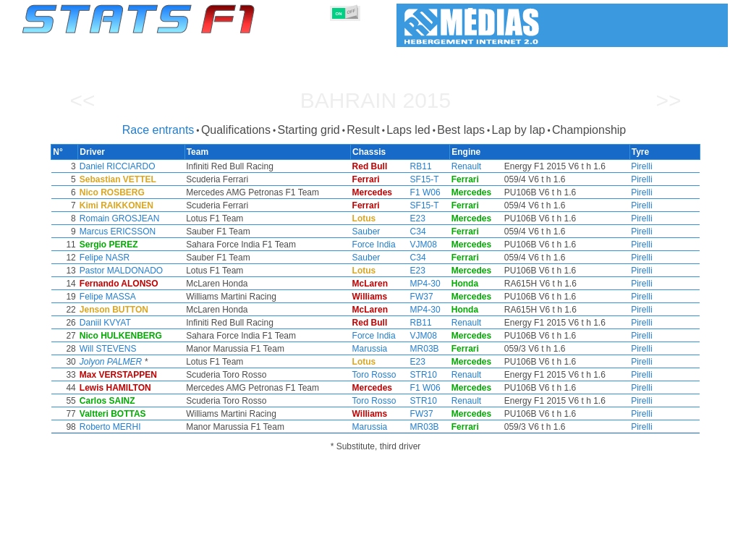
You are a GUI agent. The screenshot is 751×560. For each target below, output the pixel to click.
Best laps (461, 130)
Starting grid (308, 130)
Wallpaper (644, 546)
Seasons (126, 546)
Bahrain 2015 (375, 100)
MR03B (416, 349)
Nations (459, 546)
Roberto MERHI (153, 427)
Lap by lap (519, 130)
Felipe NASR (147, 258)
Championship (589, 130)
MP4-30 (417, 284)
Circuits (509, 546)
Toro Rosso (374, 375)
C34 (410, 232)
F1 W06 (417, 192)
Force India (374, 245)
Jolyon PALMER (153, 362)
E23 (409, 219)
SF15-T (416, 179)
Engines (367, 546)
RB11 (412, 166)
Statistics (71, 546)
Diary (554, 546)
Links (594, 546)
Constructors (305, 546)
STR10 (415, 375)
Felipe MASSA (150, 297)
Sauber (366, 232)
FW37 (413, 297)
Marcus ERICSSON (160, 232)
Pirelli (599, 166)
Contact (699, 546)
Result (363, 130)
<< (82, 100)
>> (668, 100)
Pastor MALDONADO (164, 271)
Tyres (413, 546)
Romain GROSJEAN (162, 219)
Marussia (370, 349)
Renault (451, 166)
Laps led (408, 130)
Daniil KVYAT (148, 323)
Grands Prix (187, 546)
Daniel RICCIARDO (160, 166)
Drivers (245, 546)
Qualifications (236, 130)
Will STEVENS (151, 349)
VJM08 (415, 245)
